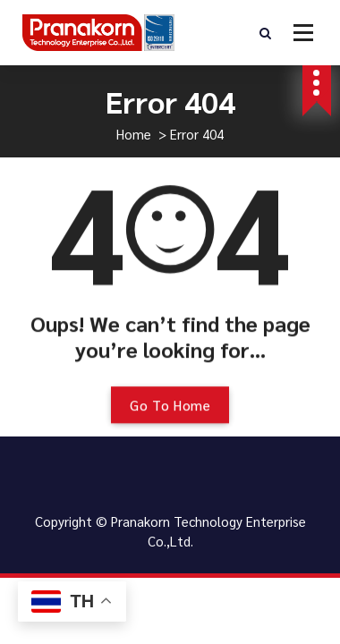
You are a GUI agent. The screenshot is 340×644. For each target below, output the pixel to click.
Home (134, 134)
